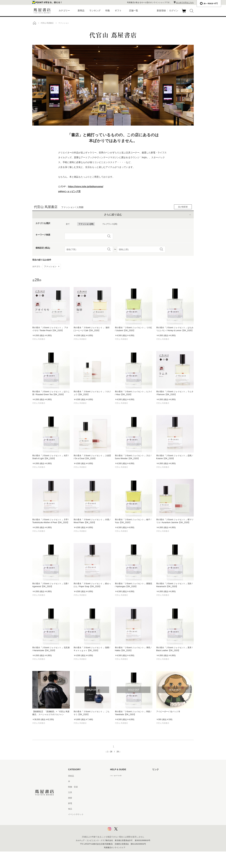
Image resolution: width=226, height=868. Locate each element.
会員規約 (114, 803)
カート (184, 13)
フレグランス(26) (110, 224)
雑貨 (70, 798)
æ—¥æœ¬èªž (209, 3)
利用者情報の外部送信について (124, 831)
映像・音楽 (73, 787)
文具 (70, 792)
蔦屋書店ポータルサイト (163, 776)
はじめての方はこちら (185, 2)
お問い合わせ (116, 787)
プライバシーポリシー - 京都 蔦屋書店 (127, 825)
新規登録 (161, 11)
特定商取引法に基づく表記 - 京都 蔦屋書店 (129, 814)
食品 (70, 809)
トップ (34, 23)
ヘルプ (113, 781)
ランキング (95, 11)
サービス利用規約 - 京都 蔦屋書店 (125, 798)
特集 (108, 11)
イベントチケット (76, 814)
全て (68, 224)
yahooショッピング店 (69, 191)
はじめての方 (116, 776)
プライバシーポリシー (120, 820)
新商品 (81, 11)
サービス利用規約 (118, 792)
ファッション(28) (86, 224)
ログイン (174, 11)
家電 (70, 803)
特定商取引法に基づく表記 (122, 809)
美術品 (71, 776)
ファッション (52, 266)
